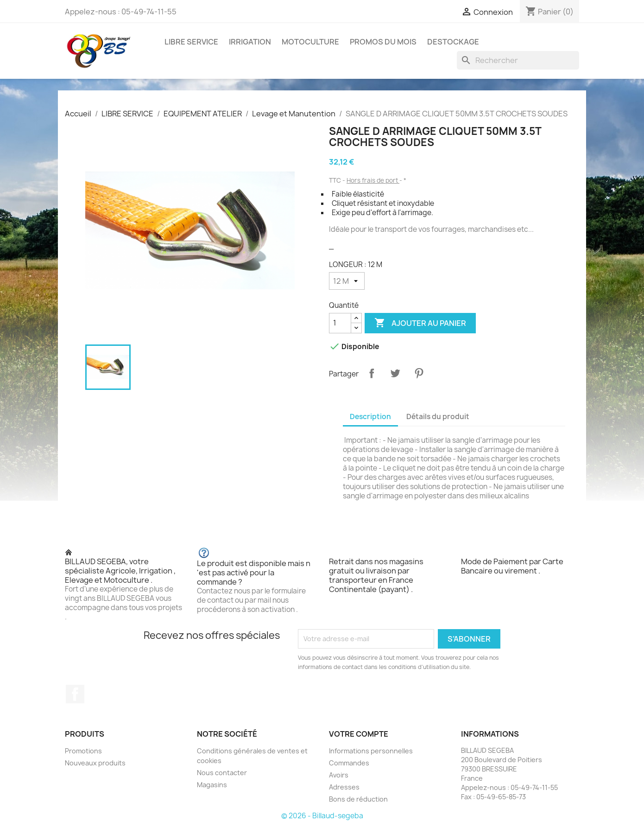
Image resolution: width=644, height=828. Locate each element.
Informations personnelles (371, 751)
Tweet (395, 373)
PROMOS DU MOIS (383, 42)
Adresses (344, 787)
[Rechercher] (518, 60)
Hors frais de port (373, 180)
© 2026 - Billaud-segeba (322, 816)
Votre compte (359, 734)
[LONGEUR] (347, 281)
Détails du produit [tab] (438, 417)
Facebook (75, 694)
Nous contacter (222, 773)
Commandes (349, 763)
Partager (372, 373)
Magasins (212, 785)
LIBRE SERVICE (191, 42)
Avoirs (339, 775)
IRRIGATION (250, 42)
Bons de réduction (358, 799)
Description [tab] (370, 417)
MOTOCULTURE (310, 42)
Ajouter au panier (420, 323)
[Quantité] (340, 323)
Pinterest (419, 373)
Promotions (83, 751)
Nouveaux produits (95, 763)
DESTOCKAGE (453, 42)
